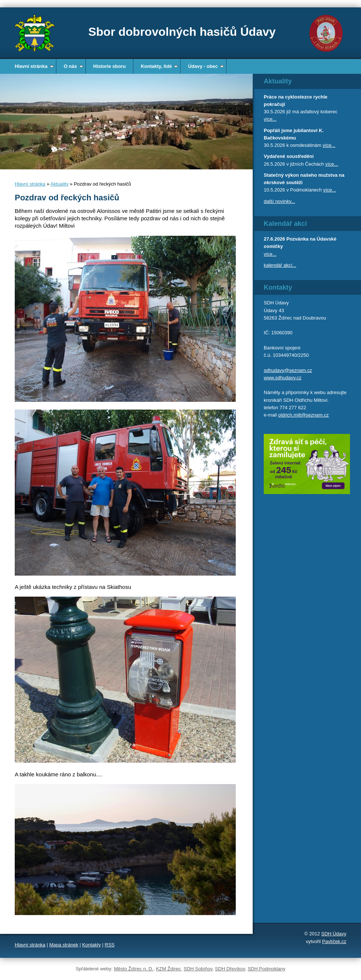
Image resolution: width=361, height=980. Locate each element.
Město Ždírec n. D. (134, 969)
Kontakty (92, 945)
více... (270, 119)
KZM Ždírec (168, 969)
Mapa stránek (64, 945)
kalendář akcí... (280, 265)
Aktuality (59, 184)
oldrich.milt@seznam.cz (303, 415)
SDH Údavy (334, 934)
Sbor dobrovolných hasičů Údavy (182, 32)
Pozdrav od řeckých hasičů (67, 198)
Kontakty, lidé (159, 66)
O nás (73, 66)
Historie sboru (109, 66)
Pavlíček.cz (334, 941)
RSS (110, 945)
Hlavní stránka (34, 66)
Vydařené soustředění (289, 156)
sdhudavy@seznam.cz (288, 370)
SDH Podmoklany (267, 969)
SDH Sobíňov (198, 969)
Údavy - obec (206, 66)
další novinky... (279, 201)
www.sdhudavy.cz (283, 378)
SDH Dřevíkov (230, 969)
